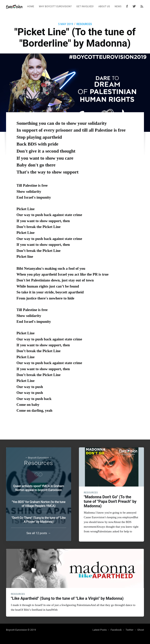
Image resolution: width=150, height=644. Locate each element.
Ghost (141, 630)
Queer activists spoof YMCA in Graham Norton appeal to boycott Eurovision (38, 487)
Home (31, 6)
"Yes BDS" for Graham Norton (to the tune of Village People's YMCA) (39, 503)
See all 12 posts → (38, 532)
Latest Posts (100, 630)
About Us (104, 6)
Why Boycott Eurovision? (55, 6)
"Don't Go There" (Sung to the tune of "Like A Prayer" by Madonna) (39, 519)
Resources (84, 24)
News (118, 6)
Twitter (129, 630)
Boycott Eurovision (17, 630)
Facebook (116, 630)
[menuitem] (31, 7)
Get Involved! (85, 6)
